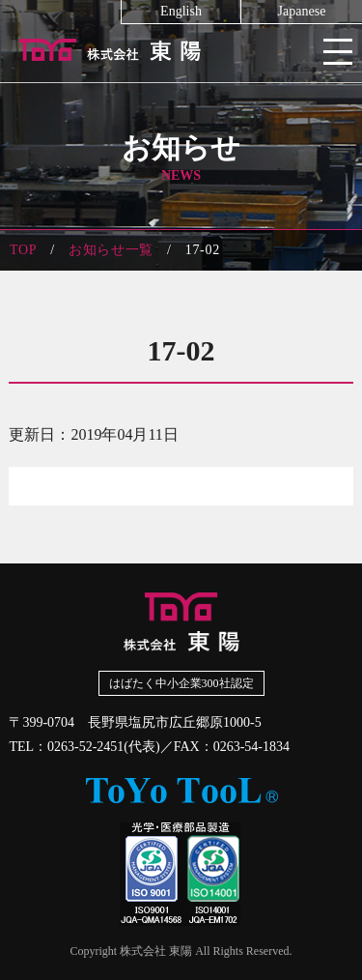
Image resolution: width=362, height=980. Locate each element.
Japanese (302, 12)
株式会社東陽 (181, 48)
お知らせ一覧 (111, 250)
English (181, 12)
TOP (23, 250)
